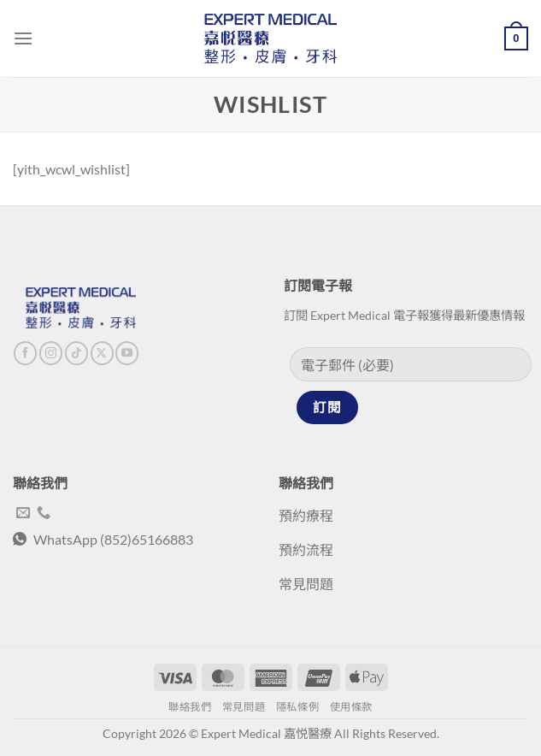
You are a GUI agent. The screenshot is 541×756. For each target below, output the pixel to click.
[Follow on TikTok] (76, 353)
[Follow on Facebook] (25, 353)
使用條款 (351, 707)
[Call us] (44, 513)
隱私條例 (297, 707)
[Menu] (23, 38)
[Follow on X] (102, 353)
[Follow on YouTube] (127, 353)
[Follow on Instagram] (51, 353)
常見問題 (244, 707)
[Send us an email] (23, 513)
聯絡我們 (190, 707)
